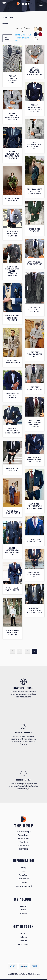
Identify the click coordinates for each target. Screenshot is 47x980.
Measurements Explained (24, 886)
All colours (7, 38)
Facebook (23, 933)
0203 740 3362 (24, 849)
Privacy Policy (24, 875)
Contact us (23, 883)
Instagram (24, 937)
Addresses (24, 914)
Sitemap (24, 868)
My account (24, 906)
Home (5, 17)
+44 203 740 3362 (24, 945)
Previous (12, 651)
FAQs (23, 871)
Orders (23, 910)
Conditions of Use (24, 879)
